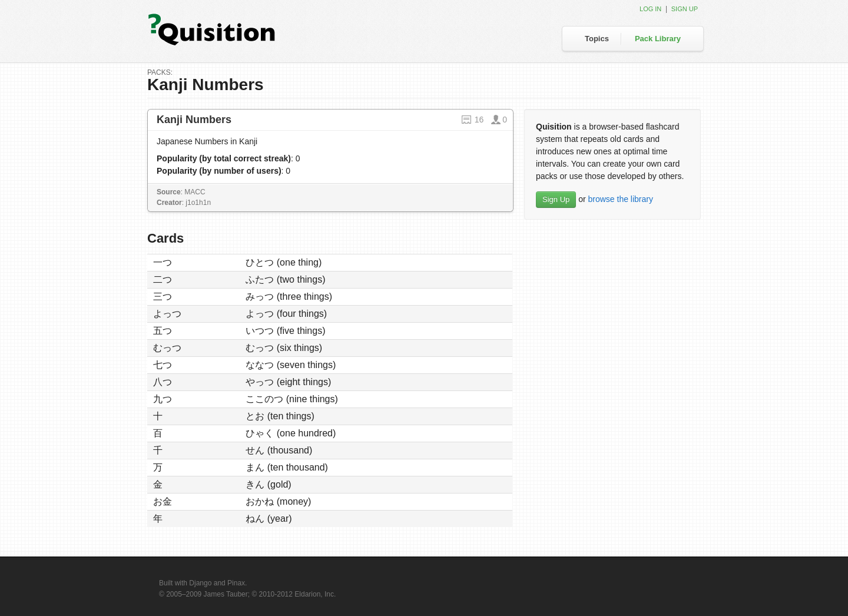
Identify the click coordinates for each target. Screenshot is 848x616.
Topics (597, 39)
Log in (650, 9)
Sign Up (556, 199)
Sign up (685, 9)
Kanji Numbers (194, 120)
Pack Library (658, 39)
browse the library (620, 199)
